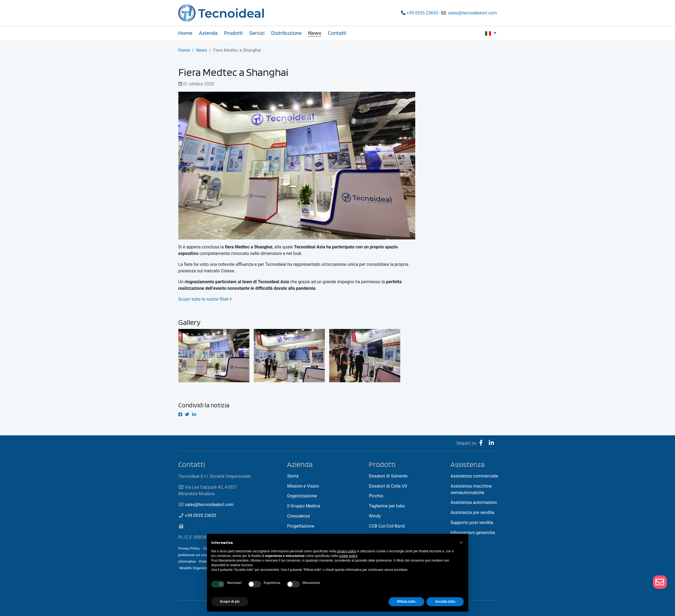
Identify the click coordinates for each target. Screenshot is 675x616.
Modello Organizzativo (196, 568)
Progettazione (300, 526)
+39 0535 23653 (422, 13)
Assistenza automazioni (474, 502)
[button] (461, 543)
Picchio (376, 496)
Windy (375, 516)
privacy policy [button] (347, 551)
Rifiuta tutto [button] (406, 602)
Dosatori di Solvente (388, 476)
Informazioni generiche (473, 533)
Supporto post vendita (472, 523)
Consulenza (298, 516)
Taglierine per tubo (387, 506)
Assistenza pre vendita (472, 512)
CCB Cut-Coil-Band (387, 526)
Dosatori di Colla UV (388, 486)
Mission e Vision (303, 486)
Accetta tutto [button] (445, 602)
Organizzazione (302, 496)
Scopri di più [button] (230, 602)
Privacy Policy (189, 548)
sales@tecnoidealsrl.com (472, 13)
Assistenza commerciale (474, 476)
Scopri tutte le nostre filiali (206, 299)
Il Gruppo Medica (303, 506)
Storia (293, 476)
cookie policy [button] (348, 556)
